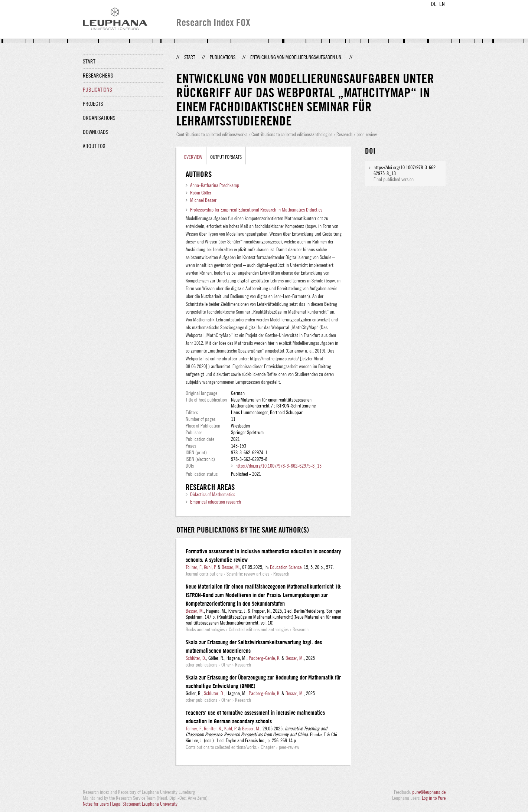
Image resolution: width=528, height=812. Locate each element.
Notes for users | (97, 804)
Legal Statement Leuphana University (145, 804)
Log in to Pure (434, 798)
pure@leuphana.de (429, 792)
